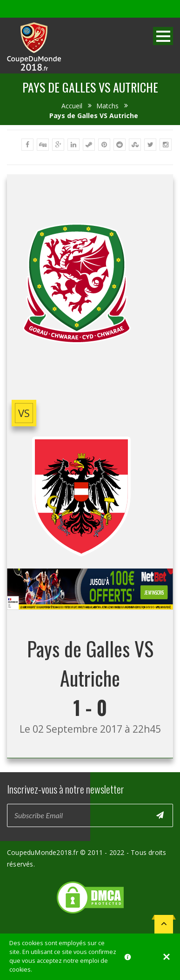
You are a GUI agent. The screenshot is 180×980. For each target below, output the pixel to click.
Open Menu (163, 36)
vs (24, 413)
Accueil (72, 106)
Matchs (107, 106)
